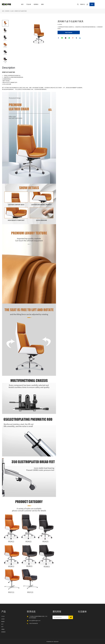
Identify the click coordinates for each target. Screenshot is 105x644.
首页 (22, 4)
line (62, 38)
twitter (66, 38)
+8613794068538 (33, 623)
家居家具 (3, 632)
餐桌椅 (3, 622)
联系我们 (36, 4)
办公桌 (3, 616)
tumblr (77, 38)
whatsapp (69, 38)
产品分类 (29, 4)
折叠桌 (3, 629)
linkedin (80, 38)
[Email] (60, 617)
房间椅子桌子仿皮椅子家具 (21, 11)
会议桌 (3, 619)
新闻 (42, 4)
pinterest (73, 38)
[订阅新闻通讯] (71, 617)
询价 (92, 4)
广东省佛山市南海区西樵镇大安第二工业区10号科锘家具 (38, 617)
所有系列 (7, 11)
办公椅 (12, 11)
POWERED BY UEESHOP (52, 642)
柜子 (2, 624)
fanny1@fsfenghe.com (35, 621)
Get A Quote (69, 32)
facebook (59, 38)
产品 (4, 612)
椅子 (2, 627)
